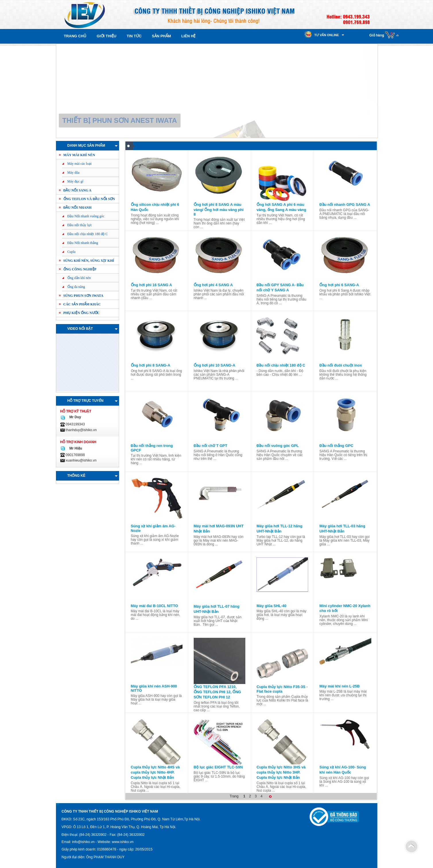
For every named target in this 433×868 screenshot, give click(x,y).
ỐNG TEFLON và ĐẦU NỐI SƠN (89, 199)
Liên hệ (189, 36)
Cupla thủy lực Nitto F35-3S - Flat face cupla (282, 689)
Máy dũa (73, 173)
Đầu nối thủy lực (80, 225)
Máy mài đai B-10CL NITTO (155, 606)
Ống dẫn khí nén (79, 278)
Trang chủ (75, 36)
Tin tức (134, 36)
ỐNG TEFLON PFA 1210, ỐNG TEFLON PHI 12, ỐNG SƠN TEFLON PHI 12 (217, 692)
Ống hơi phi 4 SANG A (213, 285)
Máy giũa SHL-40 (271, 606)
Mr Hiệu (75, 448)
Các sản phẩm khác (82, 304)
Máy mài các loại (80, 164)
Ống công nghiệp (80, 269)
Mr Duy (74, 417)
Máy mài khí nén (79, 155)
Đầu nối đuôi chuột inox (341, 365)
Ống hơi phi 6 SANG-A (339, 285)
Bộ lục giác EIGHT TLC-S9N (218, 767)
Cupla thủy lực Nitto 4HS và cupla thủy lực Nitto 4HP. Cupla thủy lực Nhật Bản (155, 772)
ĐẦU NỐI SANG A (77, 190)
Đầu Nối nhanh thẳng (83, 243)
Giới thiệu (106, 36)
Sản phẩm (161, 36)
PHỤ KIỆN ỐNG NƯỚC (82, 313)
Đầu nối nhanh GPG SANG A (345, 205)
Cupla (72, 252)
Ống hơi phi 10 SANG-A (214, 365)
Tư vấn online (327, 35)
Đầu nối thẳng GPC (336, 446)
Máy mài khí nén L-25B (339, 686)
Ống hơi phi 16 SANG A (152, 285)
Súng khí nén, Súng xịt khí (89, 261)
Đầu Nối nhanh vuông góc (86, 216)
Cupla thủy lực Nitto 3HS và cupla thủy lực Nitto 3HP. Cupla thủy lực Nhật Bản (281, 772)
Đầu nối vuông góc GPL (278, 446)
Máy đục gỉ (75, 181)
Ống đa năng (76, 287)
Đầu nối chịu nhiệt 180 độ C (88, 234)
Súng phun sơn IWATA (84, 296)
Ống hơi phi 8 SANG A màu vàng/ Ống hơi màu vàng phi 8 (219, 209)
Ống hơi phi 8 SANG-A (151, 365)
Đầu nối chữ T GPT (210, 446)
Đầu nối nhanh (77, 208)
